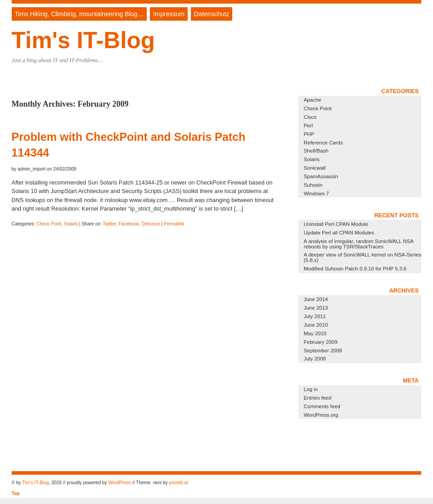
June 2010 (316, 325)
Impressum (169, 14)
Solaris (71, 224)
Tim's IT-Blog (83, 40)
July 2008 (315, 359)
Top (16, 493)
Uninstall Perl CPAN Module (336, 224)
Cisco (310, 117)
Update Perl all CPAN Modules (339, 233)
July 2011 (315, 316)
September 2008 (323, 351)
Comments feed (322, 406)
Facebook (129, 224)
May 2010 (315, 333)
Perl (308, 126)
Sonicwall (315, 168)
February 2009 (321, 342)
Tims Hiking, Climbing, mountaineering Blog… (79, 14)
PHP (309, 134)
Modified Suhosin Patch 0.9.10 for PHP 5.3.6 (355, 269)
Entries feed (318, 398)
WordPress (119, 483)
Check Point (49, 224)
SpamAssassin (321, 176)
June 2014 (316, 299)
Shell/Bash (316, 151)
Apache (313, 100)
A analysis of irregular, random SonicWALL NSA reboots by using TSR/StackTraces (359, 244)
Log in (311, 389)
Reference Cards (323, 143)
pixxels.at (178, 483)
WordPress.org (321, 415)
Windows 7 (316, 193)
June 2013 (316, 308)
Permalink (174, 224)
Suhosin (313, 185)
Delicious (151, 224)
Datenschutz (212, 14)
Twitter (109, 224)
